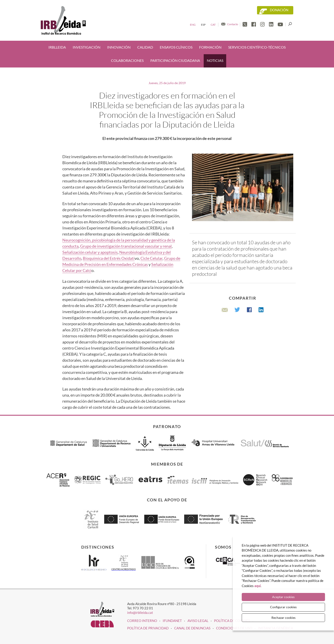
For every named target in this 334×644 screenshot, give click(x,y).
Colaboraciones (127, 61)
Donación (279, 10)
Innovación (119, 47)
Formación (210, 47)
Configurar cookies (283, 607)
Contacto (233, 24)
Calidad (145, 47)
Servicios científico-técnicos (257, 47)
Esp (203, 25)
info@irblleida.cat (140, 613)
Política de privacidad (148, 628)
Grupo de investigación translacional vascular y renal (126, 246)
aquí (257, 586)
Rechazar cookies (283, 618)
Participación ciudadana (175, 61)
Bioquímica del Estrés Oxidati (109, 258)
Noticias (215, 61)
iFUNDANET (172, 621)
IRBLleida (57, 47)
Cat (213, 25)
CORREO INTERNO (142, 621)
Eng (193, 25)
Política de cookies (232, 621)
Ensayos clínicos (176, 47)
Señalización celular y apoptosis (90, 252)
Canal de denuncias (192, 628)
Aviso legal (198, 621)
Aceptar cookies (283, 597)
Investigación (87, 47)
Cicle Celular (151, 258)
